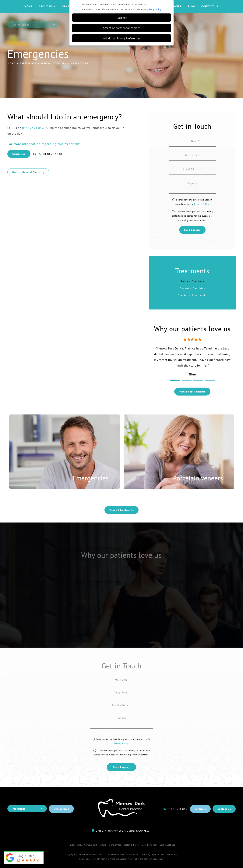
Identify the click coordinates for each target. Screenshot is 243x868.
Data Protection (150, 854)
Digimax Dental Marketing (164, 863)
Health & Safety (132, 854)
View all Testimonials (192, 400)
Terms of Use (115, 854)
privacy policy (154, 9)
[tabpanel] (192, 370)
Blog (191, 11)
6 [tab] (150, 509)
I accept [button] (122, 18)
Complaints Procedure (95, 854)
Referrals (200, 818)
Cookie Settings (167, 854)
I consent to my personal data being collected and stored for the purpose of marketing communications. (192, 225)
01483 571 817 (33, 137)
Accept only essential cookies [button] (122, 28)
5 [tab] (139, 509)
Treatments (28, 72)
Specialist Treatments (192, 304)
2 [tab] (187, 390)
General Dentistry (54, 72)
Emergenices (61, 818)
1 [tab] (175, 390)
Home (28, 11)
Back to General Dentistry (28, 181)
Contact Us (210, 11)
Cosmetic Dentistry (192, 297)
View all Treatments (122, 519)
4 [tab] (210, 390)
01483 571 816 (54, 163)
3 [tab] (198, 390)
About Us (47, 11)
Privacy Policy (201, 213)
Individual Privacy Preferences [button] (121, 38)
